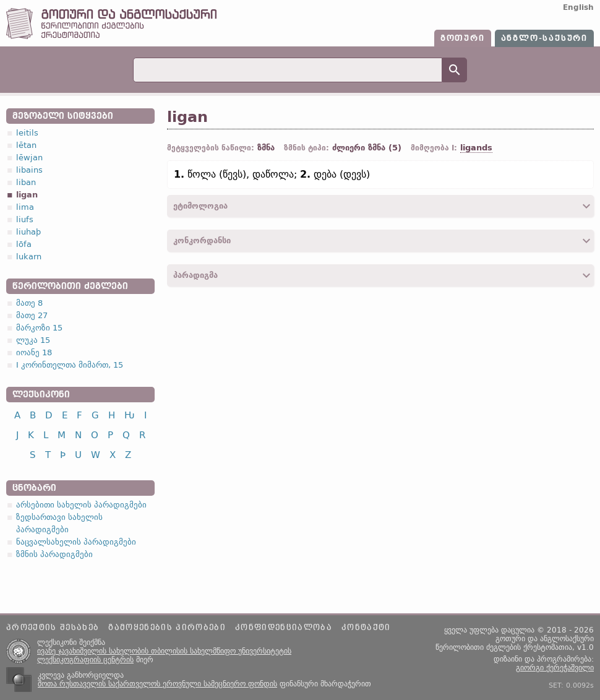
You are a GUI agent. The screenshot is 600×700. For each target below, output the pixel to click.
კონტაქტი (366, 628)
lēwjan (29, 158)
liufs (25, 219)
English (578, 7)
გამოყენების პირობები (167, 628)
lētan (26, 145)
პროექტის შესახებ (53, 628)
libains (29, 170)
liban (26, 182)
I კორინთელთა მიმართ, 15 (70, 365)
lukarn (29, 257)
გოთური (463, 38)
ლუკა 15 (33, 340)
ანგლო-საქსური (544, 38)
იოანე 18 (34, 352)
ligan (27, 195)
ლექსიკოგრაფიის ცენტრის (85, 660)
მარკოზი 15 (39, 328)
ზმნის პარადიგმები (54, 554)
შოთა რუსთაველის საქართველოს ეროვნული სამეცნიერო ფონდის (157, 684)
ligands (476, 148)
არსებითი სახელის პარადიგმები (81, 505)
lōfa (24, 244)
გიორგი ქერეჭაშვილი (555, 668)
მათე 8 (29, 303)
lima (25, 207)
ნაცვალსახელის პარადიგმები (76, 542)
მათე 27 (32, 315)
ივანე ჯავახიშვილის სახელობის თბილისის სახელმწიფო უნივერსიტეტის (164, 651)
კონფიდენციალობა (284, 628)
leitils (27, 133)
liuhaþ (28, 232)
